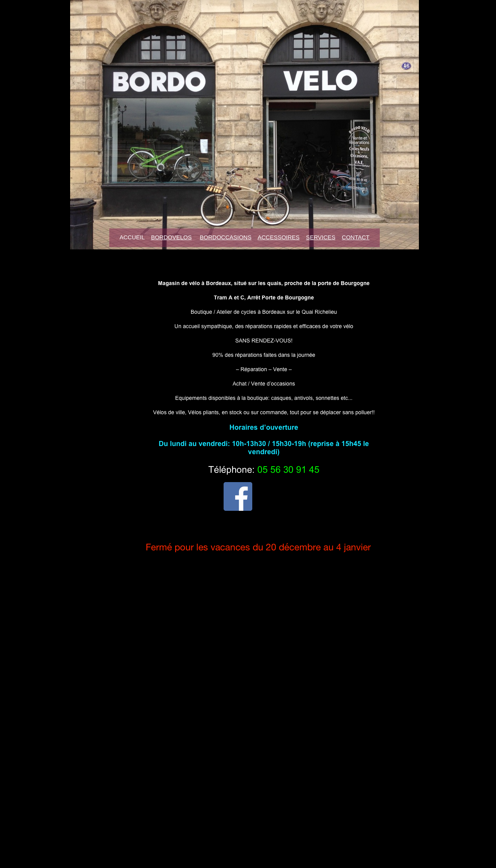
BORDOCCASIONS (226, 237)
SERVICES (321, 237)
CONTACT (356, 237)
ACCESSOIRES (279, 237)
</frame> (313, 580)
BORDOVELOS (171, 237)
